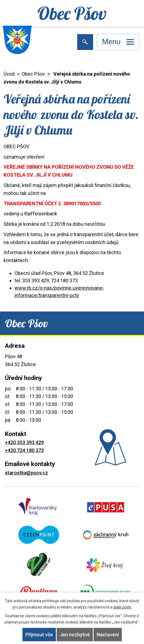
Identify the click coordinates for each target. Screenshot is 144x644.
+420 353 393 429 (24, 442)
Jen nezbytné (75, 635)
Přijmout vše (39, 635)
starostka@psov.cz (26, 473)
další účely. (123, 607)
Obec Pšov (33, 74)
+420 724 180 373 (24, 450)
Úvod (9, 74)
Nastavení (108, 635)
